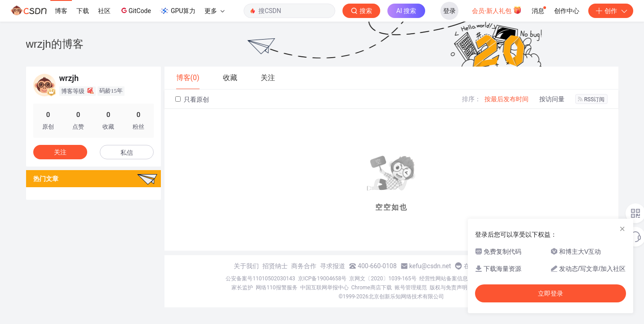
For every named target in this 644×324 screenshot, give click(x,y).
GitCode (135, 10)
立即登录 (551, 293)
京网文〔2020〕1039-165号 (383, 279)
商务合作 (304, 266)
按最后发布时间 (506, 99)
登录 (449, 11)
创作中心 (567, 11)
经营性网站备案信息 (444, 279)
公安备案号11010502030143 (260, 279)
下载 (83, 11)
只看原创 (192, 99)
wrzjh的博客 (55, 44)
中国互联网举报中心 (324, 288)
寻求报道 (333, 266)
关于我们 (246, 266)
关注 (60, 152)
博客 (61, 11)
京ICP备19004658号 (322, 279)
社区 (104, 11)
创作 (611, 11)
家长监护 (242, 288)
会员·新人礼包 (497, 10)
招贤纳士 (275, 266)
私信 (127, 153)
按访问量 (552, 99)
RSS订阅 (591, 99)
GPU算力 (178, 11)
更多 (214, 11)
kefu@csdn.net (430, 266)
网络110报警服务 (276, 288)
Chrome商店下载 (372, 288)
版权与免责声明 (449, 288)
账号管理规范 (411, 288)
